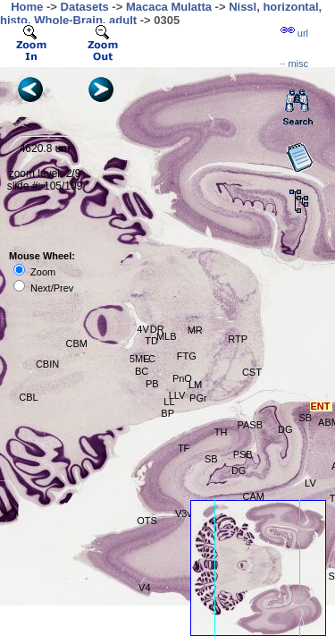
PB (152, 384)
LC (149, 359)
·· (294, 64)
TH (221, 432)
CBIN (47, 364)
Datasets (85, 7)
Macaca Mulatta (169, 7)
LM (195, 385)
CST (252, 372)
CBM (77, 343)
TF (184, 448)
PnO (182, 378)
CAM (254, 496)
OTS (147, 521)
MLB (167, 336)
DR (157, 329)
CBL (28, 397)
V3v (184, 513)
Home (27, 7)
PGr (198, 398)
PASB (251, 425)
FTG (187, 356)
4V (142, 329)
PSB (243, 454)
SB (306, 418)
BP (167, 413)
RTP (238, 339)
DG (239, 470)
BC (142, 371)
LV (310, 483)
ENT (321, 406)
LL (169, 402)
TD (151, 341)
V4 (144, 588)
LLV (177, 395)
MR (195, 330)
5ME (140, 359)
